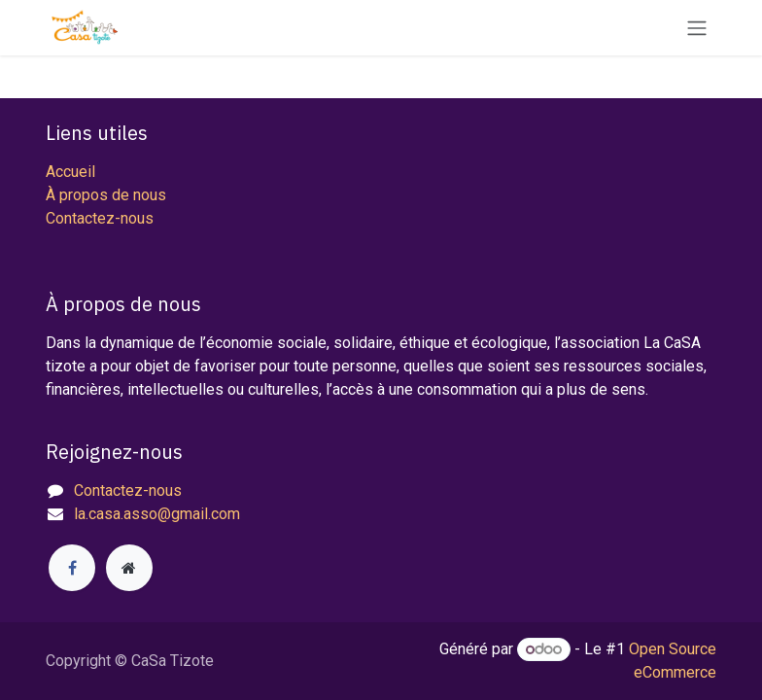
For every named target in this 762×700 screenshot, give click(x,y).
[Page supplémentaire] (129, 568)
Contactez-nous (100, 218)
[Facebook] (72, 568)
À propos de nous (106, 195)
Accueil (70, 172)
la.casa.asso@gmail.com (157, 514)
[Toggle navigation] (697, 28)
